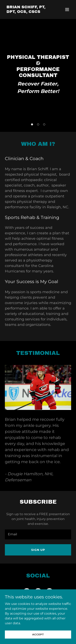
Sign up (38, 550)
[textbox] (38, 534)
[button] (67, 9)
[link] (28, 12)
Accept (38, 634)
